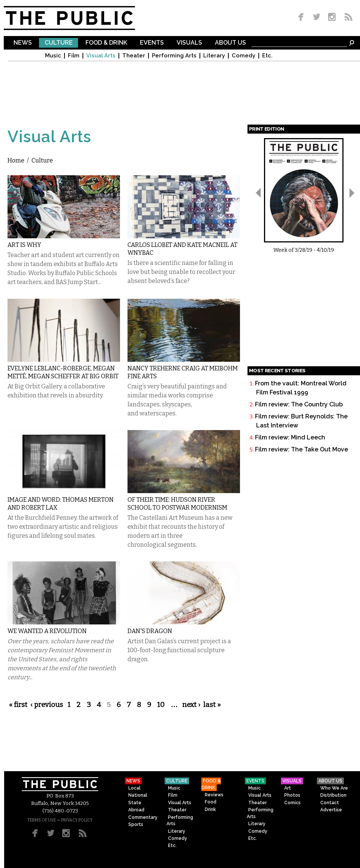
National (138, 795)
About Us (230, 43)
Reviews (214, 795)
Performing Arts (174, 56)
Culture (59, 43)
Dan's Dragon (150, 631)
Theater (134, 56)
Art (288, 788)
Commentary (143, 817)
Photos (292, 795)
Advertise (331, 810)
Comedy (244, 56)
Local (134, 788)
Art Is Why (24, 245)
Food (211, 802)
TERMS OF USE (42, 820)
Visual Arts (101, 56)
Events (152, 43)
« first (18, 705)
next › (191, 705)
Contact (330, 803)
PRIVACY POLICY (77, 820)
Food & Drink (106, 43)
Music (53, 56)
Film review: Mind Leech (290, 437)
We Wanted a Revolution (47, 631)
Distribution (333, 795)
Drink (210, 809)
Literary (214, 56)
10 (161, 705)
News (23, 43)
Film (74, 56)
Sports (136, 824)
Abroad (136, 810)
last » (212, 705)
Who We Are (334, 788)
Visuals (189, 43)
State (135, 803)
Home (16, 160)
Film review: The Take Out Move (301, 449)
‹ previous (47, 705)
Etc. (267, 56)
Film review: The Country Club (299, 404)
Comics (292, 803)
